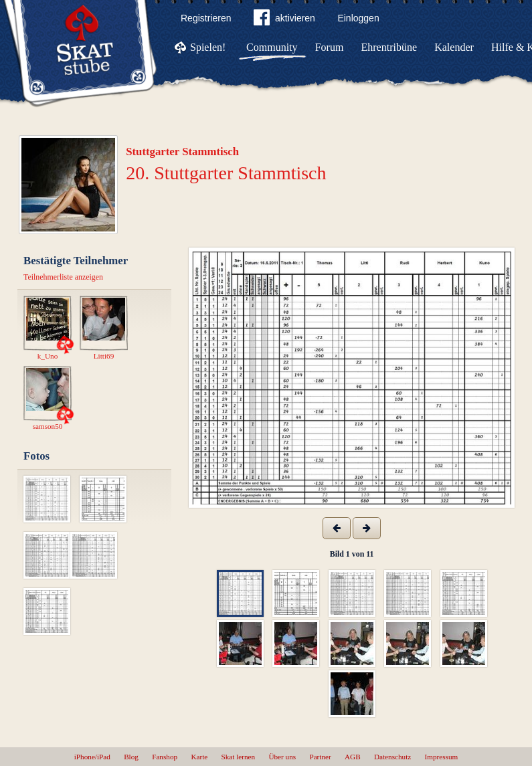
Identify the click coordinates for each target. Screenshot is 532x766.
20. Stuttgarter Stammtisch (226, 173)
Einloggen (358, 18)
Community (272, 47)
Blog (131, 757)
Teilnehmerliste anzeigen (63, 277)
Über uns (282, 757)
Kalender (454, 47)
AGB (353, 757)
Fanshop (165, 757)
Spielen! (208, 47)
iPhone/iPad (92, 757)
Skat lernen (239, 757)
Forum (330, 47)
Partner (320, 757)
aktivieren (284, 20)
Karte (199, 757)
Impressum (442, 757)
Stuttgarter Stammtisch (182, 152)
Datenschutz (392, 757)
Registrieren (206, 18)
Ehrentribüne (389, 47)
